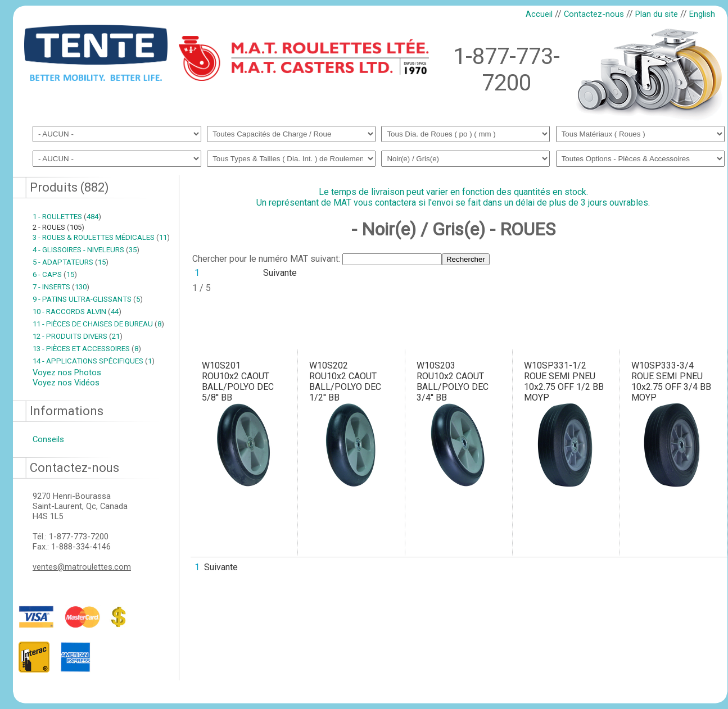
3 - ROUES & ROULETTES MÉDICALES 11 (101, 237)
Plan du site (657, 14)
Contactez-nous (594, 14)
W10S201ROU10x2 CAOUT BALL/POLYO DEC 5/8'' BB (238, 381)
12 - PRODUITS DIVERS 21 (78, 336)
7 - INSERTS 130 (61, 287)
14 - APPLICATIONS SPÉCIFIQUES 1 (94, 361)
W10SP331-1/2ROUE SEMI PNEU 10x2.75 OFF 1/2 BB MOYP (564, 381)
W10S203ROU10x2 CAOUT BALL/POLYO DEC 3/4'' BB (453, 381)
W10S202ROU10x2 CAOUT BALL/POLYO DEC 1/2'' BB (345, 381)
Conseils (48, 439)
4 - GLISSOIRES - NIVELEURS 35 (86, 250)
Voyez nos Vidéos (66, 383)
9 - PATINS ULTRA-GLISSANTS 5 (88, 299)
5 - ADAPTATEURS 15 (71, 262)
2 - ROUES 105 (58, 227)
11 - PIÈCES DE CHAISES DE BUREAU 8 (98, 324)
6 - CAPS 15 (55, 274)
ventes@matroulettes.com (82, 567)
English (702, 14)
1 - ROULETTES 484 (67, 217)
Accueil (539, 14)
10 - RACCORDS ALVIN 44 (77, 312)
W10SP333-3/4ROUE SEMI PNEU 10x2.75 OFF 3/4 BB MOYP (671, 381)
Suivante (280, 273)
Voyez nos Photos (67, 372)
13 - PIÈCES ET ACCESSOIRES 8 (87, 349)
